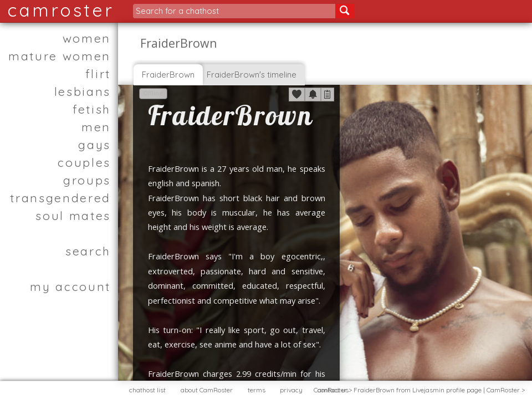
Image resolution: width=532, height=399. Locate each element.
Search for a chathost (177, 11)
